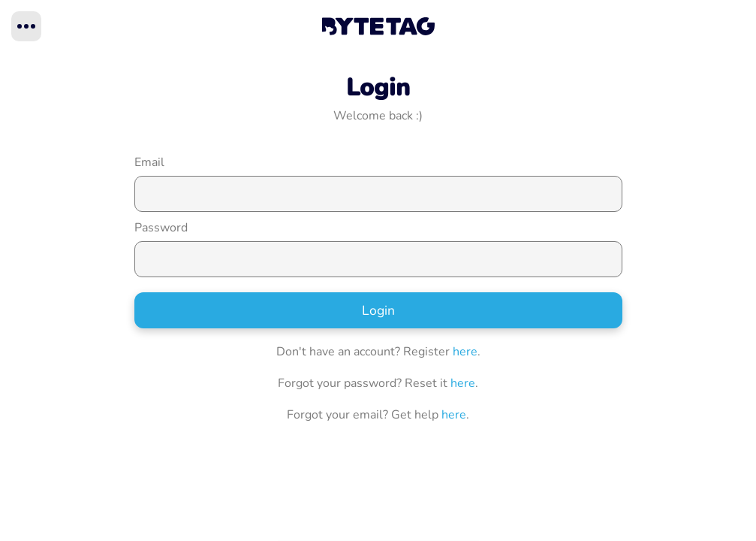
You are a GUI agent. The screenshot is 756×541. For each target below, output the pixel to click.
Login (378, 310)
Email (149, 162)
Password (161, 228)
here (465, 352)
